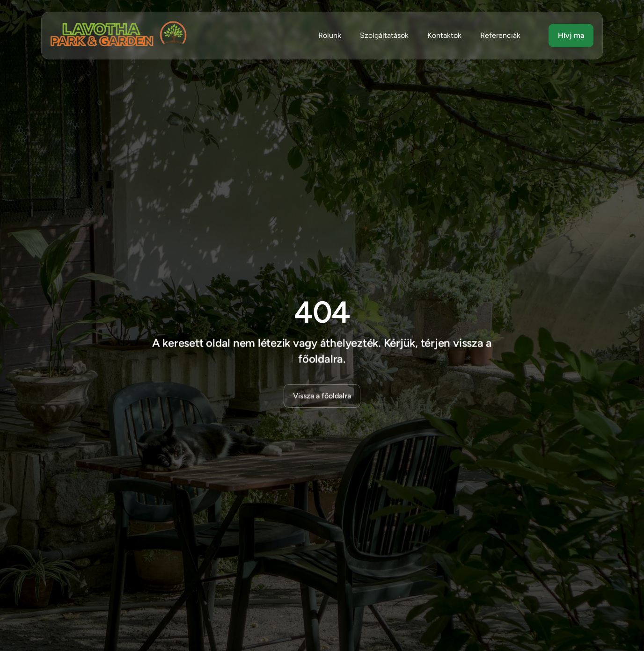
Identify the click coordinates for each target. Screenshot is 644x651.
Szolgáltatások (384, 35)
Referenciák (500, 35)
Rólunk (330, 35)
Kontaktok (444, 35)
